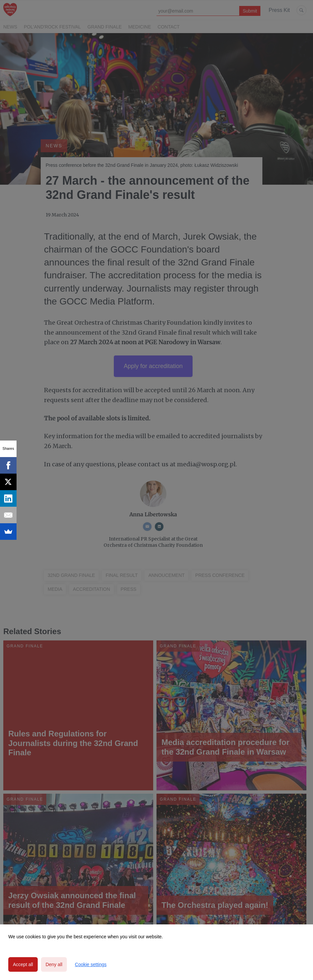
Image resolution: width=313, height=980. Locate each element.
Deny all (54, 964)
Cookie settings (91, 964)
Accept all (23, 964)
